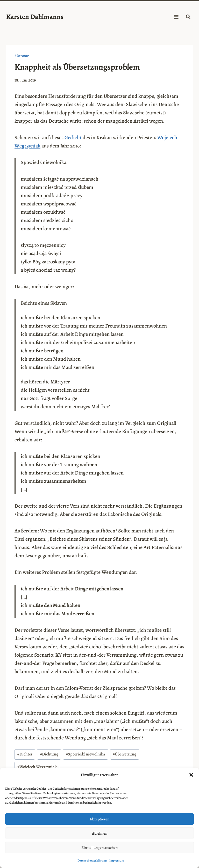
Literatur (22, 56)
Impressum (117, 860)
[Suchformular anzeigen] (188, 17)
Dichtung (49, 754)
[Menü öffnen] (176, 17)
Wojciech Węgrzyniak (37, 767)
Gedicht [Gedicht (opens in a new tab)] (73, 138)
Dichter (25, 754)
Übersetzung (125, 754)
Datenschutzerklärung (92, 860)
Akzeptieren (99, 819)
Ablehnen (100, 833)
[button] (191, 775)
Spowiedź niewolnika (86, 754)
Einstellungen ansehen (99, 848)
